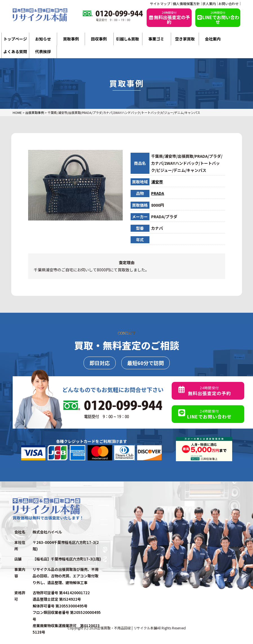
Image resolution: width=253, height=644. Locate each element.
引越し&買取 (127, 39)
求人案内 (209, 4)
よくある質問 (15, 51)
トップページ (15, 39)
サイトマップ (160, 4)
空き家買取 (185, 39)
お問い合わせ (229, 4)
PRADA (158, 193)
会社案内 (213, 39)
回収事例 (99, 39)
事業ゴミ (156, 39)
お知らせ (43, 39)
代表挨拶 (43, 51)
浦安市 (157, 182)
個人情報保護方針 (186, 4)
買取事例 (71, 39)
